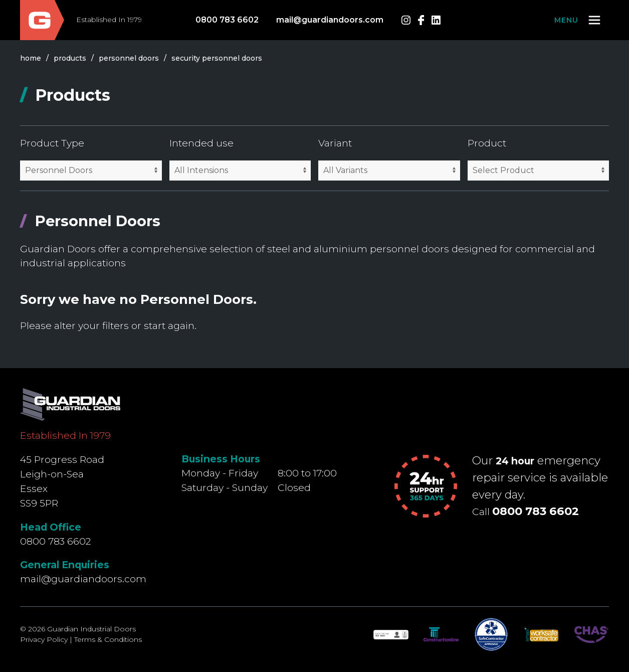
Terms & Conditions (108, 639)
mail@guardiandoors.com (330, 20)
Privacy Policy (44, 639)
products (70, 58)
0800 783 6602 (227, 20)
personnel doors (129, 58)
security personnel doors (217, 58)
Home (31, 58)
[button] (578, 20)
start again (169, 325)
